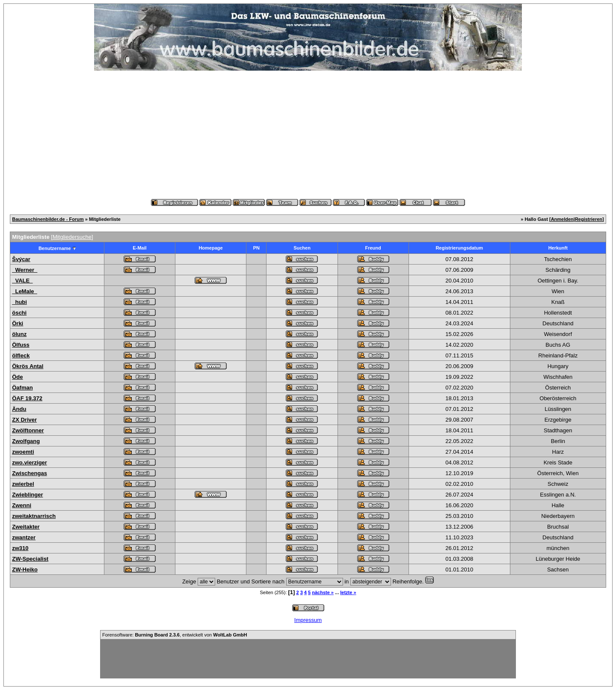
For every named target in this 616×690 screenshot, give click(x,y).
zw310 (20, 548)
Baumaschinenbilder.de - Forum (48, 219)
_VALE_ (22, 281)
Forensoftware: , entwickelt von (175, 635)
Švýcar (21, 259)
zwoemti (23, 452)
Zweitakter (26, 527)
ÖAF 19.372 (27, 398)
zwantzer (24, 537)
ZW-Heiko (25, 570)
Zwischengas (30, 473)
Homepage (210, 248)
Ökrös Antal (28, 366)
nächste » (323, 592)
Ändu (19, 409)
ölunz (19, 334)
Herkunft (558, 248)
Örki (18, 323)
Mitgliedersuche (72, 237)
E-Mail (139, 248)
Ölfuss (21, 345)
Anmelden (562, 219)
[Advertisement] (308, 135)
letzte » (348, 592)
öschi (19, 313)
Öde (17, 377)
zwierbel (23, 484)
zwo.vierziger (30, 462)
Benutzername (55, 248)
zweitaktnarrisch (34, 516)
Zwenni (22, 505)
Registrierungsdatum (459, 248)
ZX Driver (24, 420)
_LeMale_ (25, 291)
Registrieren (589, 219)
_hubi (19, 302)
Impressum (308, 620)
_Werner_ (25, 270)
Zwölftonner (28, 430)
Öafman (22, 388)
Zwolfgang (26, 441)
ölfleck (21, 355)
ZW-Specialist (30, 559)
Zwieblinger (27, 495)
